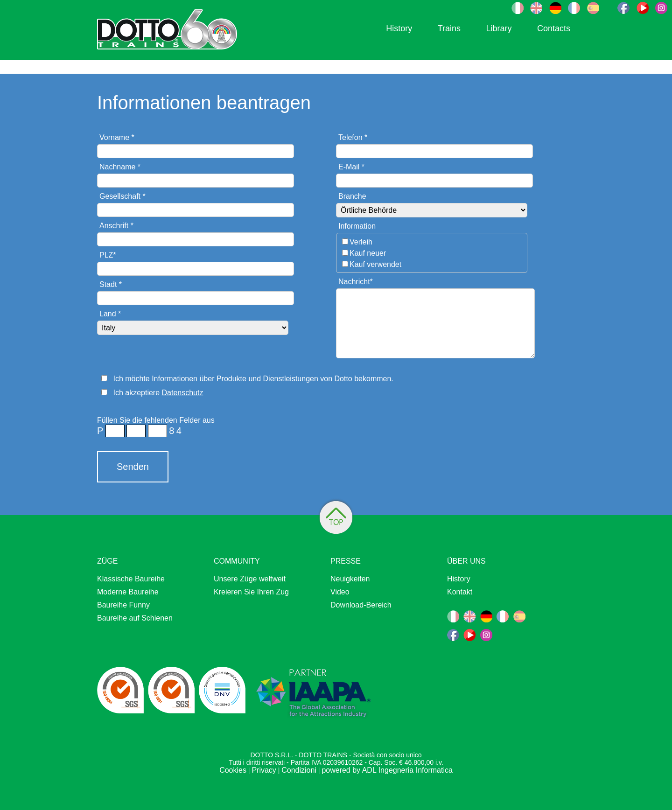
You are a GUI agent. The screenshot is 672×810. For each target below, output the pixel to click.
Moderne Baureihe (128, 592)
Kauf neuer (368, 253)
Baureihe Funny (123, 605)
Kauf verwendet (375, 264)
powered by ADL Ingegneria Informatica (387, 770)
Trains (449, 28)
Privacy (264, 770)
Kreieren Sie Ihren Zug (251, 592)
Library (499, 28)
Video (340, 592)
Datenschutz (183, 393)
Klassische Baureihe (131, 579)
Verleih (361, 242)
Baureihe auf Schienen (135, 618)
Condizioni (299, 770)
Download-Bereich (361, 605)
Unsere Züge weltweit (250, 579)
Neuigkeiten (350, 579)
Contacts (554, 28)
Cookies (233, 770)
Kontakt (460, 592)
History (399, 28)
